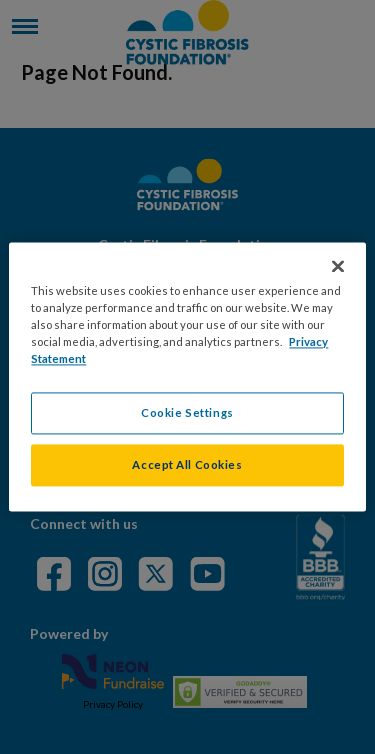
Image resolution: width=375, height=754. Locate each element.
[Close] (338, 266)
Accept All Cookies (187, 465)
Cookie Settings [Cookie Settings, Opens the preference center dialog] (187, 413)
